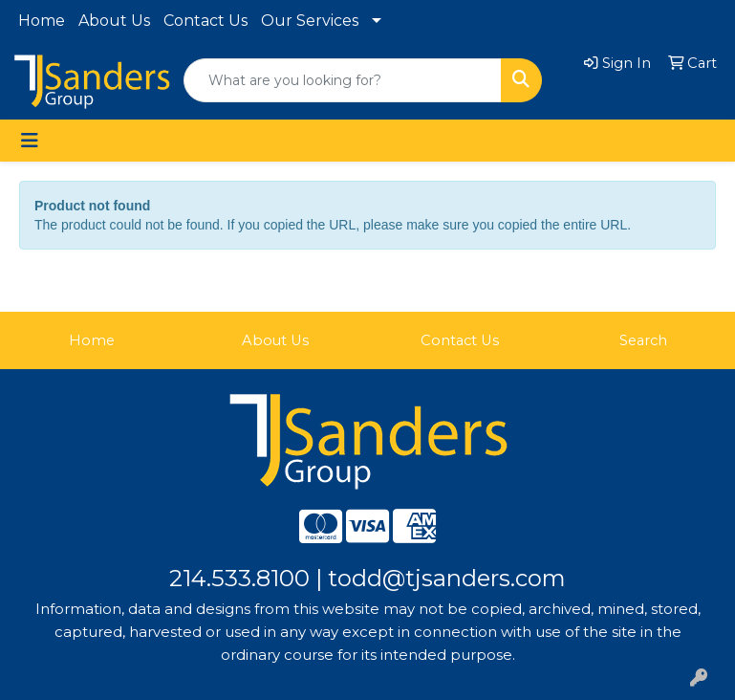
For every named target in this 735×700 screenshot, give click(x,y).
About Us (114, 21)
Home (42, 21)
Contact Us (205, 21)
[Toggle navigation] (30, 141)
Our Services (310, 21)
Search (643, 340)
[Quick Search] (343, 80)
